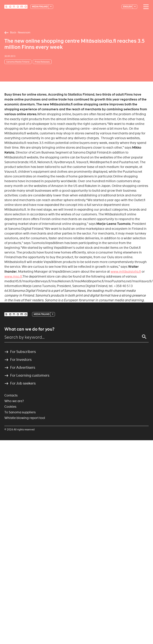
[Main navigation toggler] (145, 7)
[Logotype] (16, 7)
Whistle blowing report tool (25, 418)
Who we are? (14, 401)
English (128, 7)
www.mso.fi (13, 276)
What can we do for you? (29, 329)
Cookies (10, 407)
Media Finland (40, 7)
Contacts (11, 395)
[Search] (144, 337)
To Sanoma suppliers (20, 412)
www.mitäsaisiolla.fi (126, 271)
